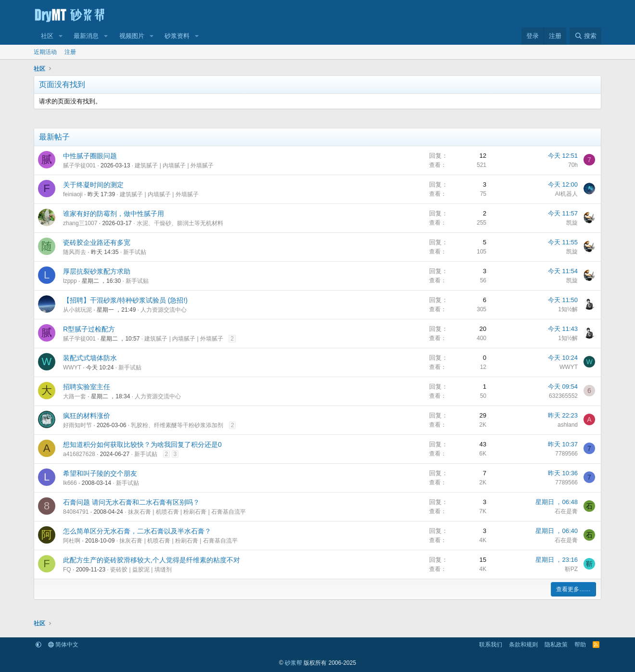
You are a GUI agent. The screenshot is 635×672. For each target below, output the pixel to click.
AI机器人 (566, 194)
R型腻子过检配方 (89, 329)
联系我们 (491, 645)
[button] (61, 36)
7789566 (566, 454)
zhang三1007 (80, 223)
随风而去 (75, 252)
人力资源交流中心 (164, 310)
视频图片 (132, 36)
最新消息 (86, 36)
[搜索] (585, 36)
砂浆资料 (177, 36)
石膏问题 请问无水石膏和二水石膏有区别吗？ (131, 502)
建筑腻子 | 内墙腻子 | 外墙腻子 (174, 165)
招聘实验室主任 (87, 387)
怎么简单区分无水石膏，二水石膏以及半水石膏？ (137, 531)
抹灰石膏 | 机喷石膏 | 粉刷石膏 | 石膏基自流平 (187, 512)
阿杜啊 (72, 541)
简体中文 (63, 645)
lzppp (70, 281)
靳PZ (571, 569)
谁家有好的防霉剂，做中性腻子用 (114, 214)
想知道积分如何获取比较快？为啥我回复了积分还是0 (142, 444)
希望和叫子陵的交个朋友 (100, 473)
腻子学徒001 (79, 165)
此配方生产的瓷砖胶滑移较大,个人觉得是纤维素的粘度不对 (152, 560)
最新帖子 (54, 137)
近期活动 (45, 52)
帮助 (580, 645)
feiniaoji (73, 194)
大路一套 (75, 396)
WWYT (72, 368)
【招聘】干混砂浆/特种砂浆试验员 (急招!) (125, 300)
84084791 (76, 512)
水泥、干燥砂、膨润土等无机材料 (180, 223)
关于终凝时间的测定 (93, 185)
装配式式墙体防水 (90, 358)
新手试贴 (135, 252)
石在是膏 (566, 511)
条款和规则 (523, 645)
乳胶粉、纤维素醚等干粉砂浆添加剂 (177, 425)
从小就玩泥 (77, 310)
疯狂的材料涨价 (87, 416)
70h (573, 165)
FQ (67, 570)
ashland (568, 425)
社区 (47, 36)
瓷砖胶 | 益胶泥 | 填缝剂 (141, 570)
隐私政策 (556, 645)
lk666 (70, 483)
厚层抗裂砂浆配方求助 (97, 271)
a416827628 (79, 454)
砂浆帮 (293, 663)
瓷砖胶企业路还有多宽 (97, 242)
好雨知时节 (77, 425)
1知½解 (568, 309)
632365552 (563, 396)
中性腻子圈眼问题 (90, 156)
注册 (70, 52)
